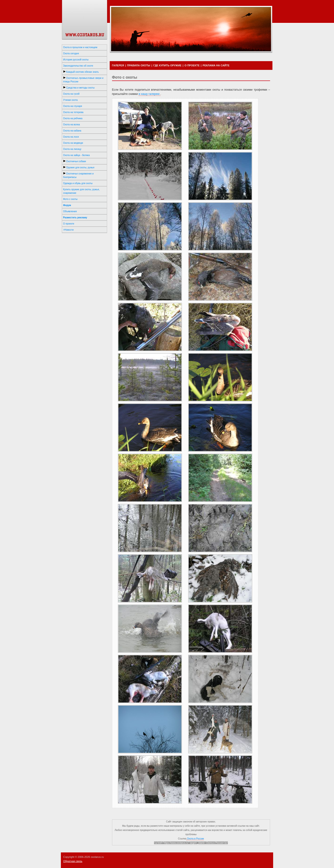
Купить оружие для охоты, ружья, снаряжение (81, 191)
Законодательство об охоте (78, 66)
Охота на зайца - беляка (77, 155)
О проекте (69, 224)
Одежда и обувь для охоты (78, 183)
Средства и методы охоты (79, 88)
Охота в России (195, 839)
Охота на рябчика (73, 118)
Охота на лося (71, 137)
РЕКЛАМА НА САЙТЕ (216, 65)
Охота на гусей (71, 94)
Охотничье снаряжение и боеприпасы (78, 175)
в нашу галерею (150, 94)
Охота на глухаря (73, 106)
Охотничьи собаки (75, 161)
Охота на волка (72, 125)
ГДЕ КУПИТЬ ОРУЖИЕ (167, 65)
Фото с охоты (70, 199)
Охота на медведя (73, 143)
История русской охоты (76, 60)
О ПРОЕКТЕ (192, 65)
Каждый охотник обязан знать (81, 72)
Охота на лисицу (72, 149)
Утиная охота (71, 100)
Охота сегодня (71, 53)
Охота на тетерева (73, 112)
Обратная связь (73, 861)
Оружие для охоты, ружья (79, 167)
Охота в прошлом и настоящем (80, 47)
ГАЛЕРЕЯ (118, 65)
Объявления (70, 211)
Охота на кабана (72, 131)
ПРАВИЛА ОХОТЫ (139, 65)
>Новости (69, 230)
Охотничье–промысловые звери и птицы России (83, 80)
